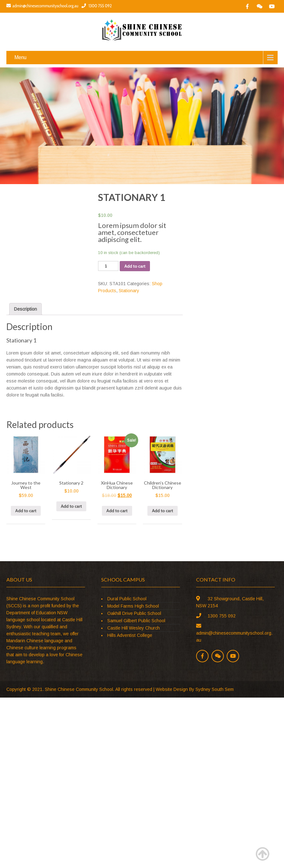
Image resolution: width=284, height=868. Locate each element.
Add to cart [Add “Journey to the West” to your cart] (26, 511)
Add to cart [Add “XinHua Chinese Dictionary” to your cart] (117, 511)
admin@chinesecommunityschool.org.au (42, 6)
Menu (20, 57)
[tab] (25, 309)
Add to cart (135, 266)
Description (25, 309)
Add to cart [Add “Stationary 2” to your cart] (71, 506)
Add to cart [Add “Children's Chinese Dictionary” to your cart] (162, 511)
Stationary (129, 291)
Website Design (172, 689)
